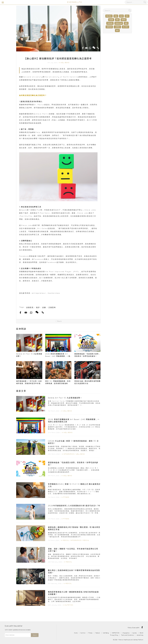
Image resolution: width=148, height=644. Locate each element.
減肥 (126, 23)
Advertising (140, 635)
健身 (117, 30)
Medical (66, 540)
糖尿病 (124, 20)
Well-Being (65, 63)
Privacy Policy (114, 635)
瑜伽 (116, 16)
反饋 (44, 307)
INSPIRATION (116, 633)
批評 (38, 307)
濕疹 (117, 20)
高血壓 (111, 20)
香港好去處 (119, 23)
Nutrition (69, 605)
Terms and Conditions (127, 635)
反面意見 (30, 307)
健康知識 (109, 27)
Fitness (66, 497)
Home (76, 633)
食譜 (121, 16)
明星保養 (110, 23)
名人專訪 (125, 27)
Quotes (135, 633)
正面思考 (52, 307)
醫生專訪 (109, 16)
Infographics (69, 454)
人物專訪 (117, 27)
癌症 (127, 16)
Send (35, 635)
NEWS (141, 633)
